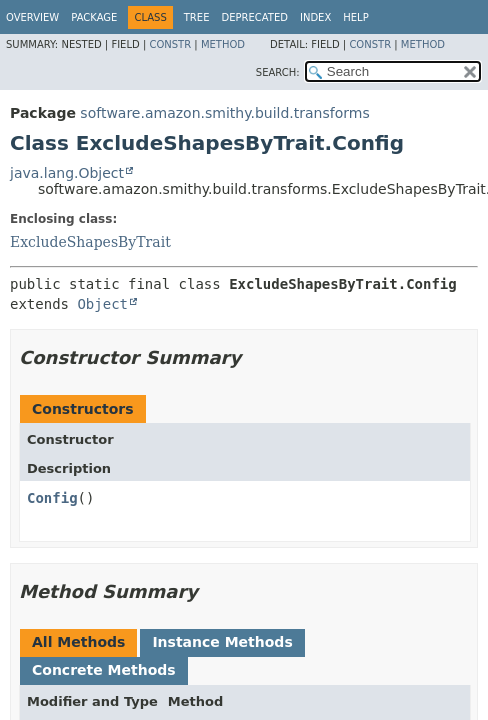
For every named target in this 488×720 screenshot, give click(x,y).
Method (223, 44)
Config (52, 498)
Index (315, 17)
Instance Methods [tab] (222, 642)
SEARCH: (278, 72)
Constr (170, 44)
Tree (197, 17)
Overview (32, 17)
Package (94, 17)
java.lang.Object (67, 173)
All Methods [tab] (78, 642)
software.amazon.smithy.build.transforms (224, 113)
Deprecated (254, 17)
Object (102, 304)
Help (355, 17)
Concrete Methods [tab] (104, 670)
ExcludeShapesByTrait (90, 242)
